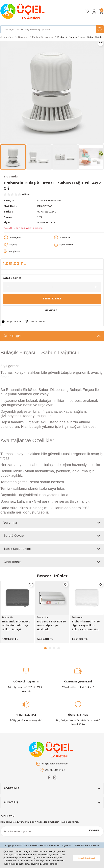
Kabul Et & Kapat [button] (87, 858)
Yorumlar (10, 523)
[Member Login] (94, 12)
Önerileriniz (12, 562)
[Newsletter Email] (52, 831)
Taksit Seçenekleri (17, 549)
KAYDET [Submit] (94, 830)
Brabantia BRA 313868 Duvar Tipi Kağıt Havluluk (51, 626)
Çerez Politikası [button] (50, 864)
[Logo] (23, 11)
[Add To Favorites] (100, 44)
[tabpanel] (17, 612)
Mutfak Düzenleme (49, 201)
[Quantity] (52, 287)
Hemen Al (52, 310)
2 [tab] (50, 648)
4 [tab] (59, 648)
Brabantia (8, 617)
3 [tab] (54, 648)
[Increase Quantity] (97, 287)
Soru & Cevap (14, 536)
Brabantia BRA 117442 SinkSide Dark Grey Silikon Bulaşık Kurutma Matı (16, 626)
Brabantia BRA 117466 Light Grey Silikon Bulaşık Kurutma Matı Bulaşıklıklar (86, 626)
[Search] (52, 29)
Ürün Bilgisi (12, 336)
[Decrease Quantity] (7, 287)
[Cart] (101, 12)
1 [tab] (45, 648)
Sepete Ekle (52, 299)
